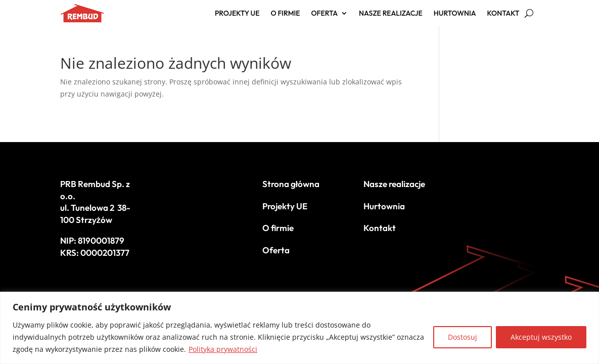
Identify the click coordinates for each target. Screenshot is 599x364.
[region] (299, 328)
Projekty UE (237, 14)
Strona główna (291, 184)
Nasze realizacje (391, 14)
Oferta (324, 14)
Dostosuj (463, 337)
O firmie (286, 14)
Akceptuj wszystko (541, 337)
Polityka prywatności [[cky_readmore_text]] (223, 349)
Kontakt (503, 14)
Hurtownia (455, 14)
